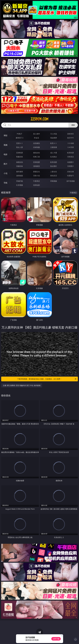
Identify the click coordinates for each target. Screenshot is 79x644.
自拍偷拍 (36, 143)
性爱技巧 (71, 176)
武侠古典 (71, 172)
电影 (6, 154)
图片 (6, 164)
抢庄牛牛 (71, 138)
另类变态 (71, 157)
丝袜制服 (36, 147)
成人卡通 (54, 153)
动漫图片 (71, 162)
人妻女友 (54, 172)
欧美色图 (54, 162)
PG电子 (20, 134)
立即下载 (56, 639)
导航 (6, 183)
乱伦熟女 (54, 157)
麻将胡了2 (20, 138)
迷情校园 (20, 176)
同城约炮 (20, 181)
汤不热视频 (71, 181)
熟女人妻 (20, 147)
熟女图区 (54, 166)
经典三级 (36, 157)
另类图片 (71, 166)
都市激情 (20, 172)
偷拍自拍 (36, 153)
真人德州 (36, 134)
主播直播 (54, 147)
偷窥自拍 (20, 162)
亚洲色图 (36, 162)
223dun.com (39, 119)
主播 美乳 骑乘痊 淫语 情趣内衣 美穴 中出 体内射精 (22, 385)
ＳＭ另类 (71, 147)
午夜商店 (36, 181)
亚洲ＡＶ (20, 143)
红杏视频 (20, 185)
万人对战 (54, 134)
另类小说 (36, 176)
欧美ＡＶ (54, 143)
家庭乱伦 (36, 172)
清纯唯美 (36, 166)
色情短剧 (36, 185)
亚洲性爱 (20, 153)
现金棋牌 (54, 138)
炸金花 (36, 138)
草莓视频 (54, 181)
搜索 (73, 125)
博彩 (6, 135)
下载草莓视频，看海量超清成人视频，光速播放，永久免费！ (47, 379)
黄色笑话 (54, 176)
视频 (6, 145)
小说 (6, 173)
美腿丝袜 (20, 166)
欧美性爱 (71, 153)
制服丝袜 (20, 157)
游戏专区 (71, 134)
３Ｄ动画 (71, 143)
